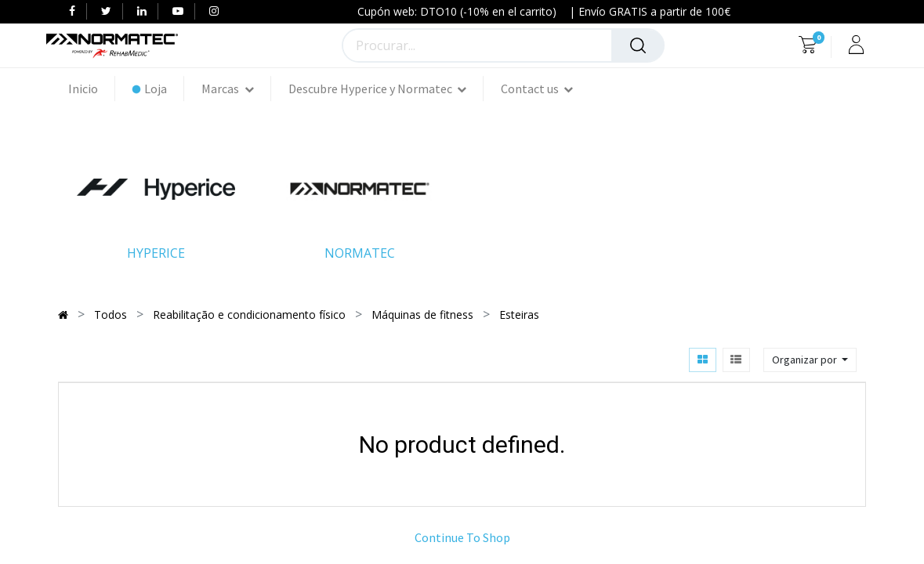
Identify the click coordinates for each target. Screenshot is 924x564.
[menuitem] (92, 89)
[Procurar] (638, 45)
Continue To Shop (462, 537)
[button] (810, 360)
